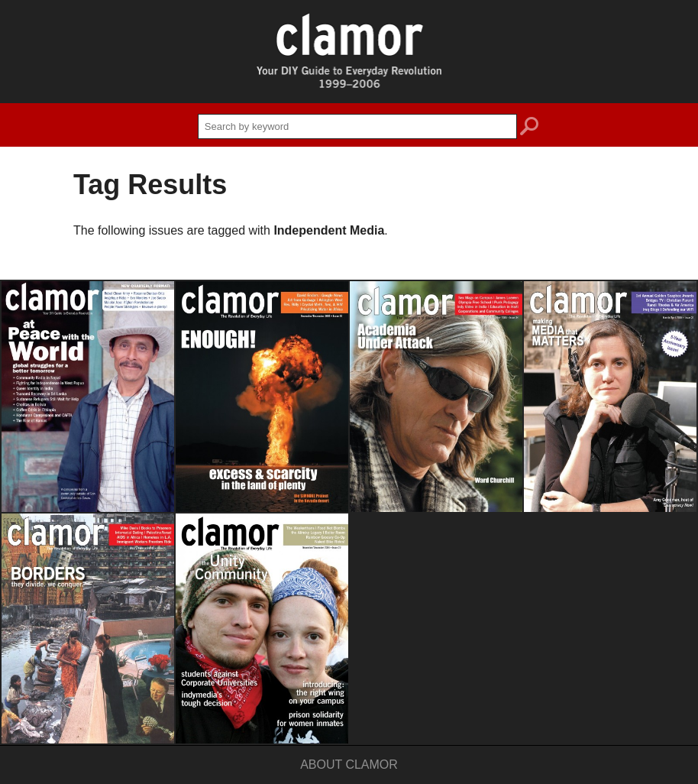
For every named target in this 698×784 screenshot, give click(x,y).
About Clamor (349, 765)
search (529, 128)
